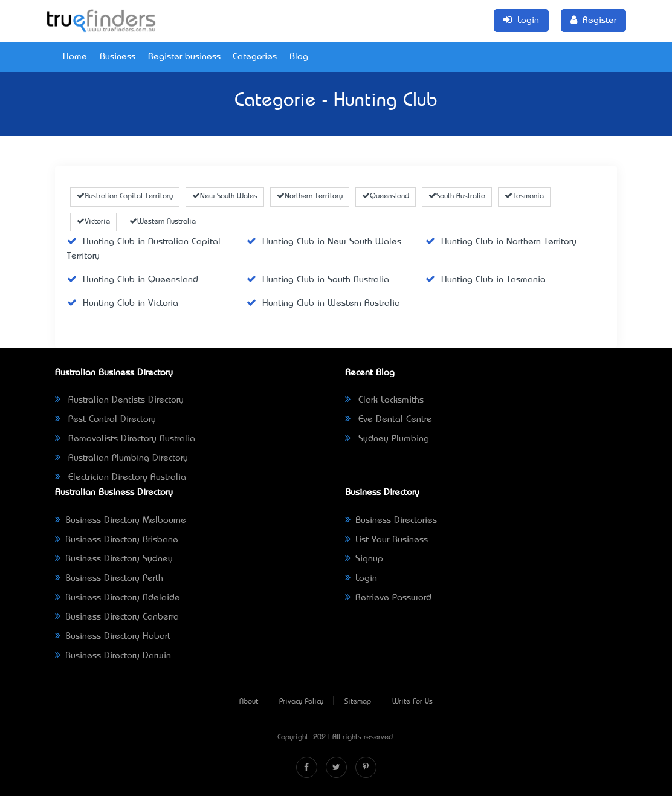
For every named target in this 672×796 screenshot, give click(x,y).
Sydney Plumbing (387, 439)
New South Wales (225, 196)
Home (75, 57)
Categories (255, 57)
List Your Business (386, 540)
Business (118, 57)
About (249, 702)
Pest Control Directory (105, 419)
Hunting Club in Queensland (133, 280)
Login (361, 578)
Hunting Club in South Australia (318, 280)
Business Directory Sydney (114, 559)
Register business (184, 57)
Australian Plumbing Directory (121, 458)
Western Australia (163, 222)
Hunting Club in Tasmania (486, 280)
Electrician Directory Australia (121, 477)
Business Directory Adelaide (118, 598)
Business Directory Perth (109, 578)
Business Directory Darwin (113, 656)
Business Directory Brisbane (117, 540)
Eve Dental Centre (389, 419)
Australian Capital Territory (125, 196)
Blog (299, 57)
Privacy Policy (301, 702)
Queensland (386, 196)
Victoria (93, 222)
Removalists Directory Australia (125, 439)
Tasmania (524, 196)
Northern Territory (310, 196)
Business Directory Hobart (113, 636)
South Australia (457, 196)
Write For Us (412, 702)
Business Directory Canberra (117, 617)
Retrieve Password (388, 598)
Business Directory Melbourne (121, 520)
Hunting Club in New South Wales (324, 242)
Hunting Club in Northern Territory (501, 242)
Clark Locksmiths (384, 400)
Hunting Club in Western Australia (323, 303)
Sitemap (358, 702)
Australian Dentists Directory (119, 400)
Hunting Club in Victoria (123, 303)
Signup (364, 559)
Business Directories (391, 520)
